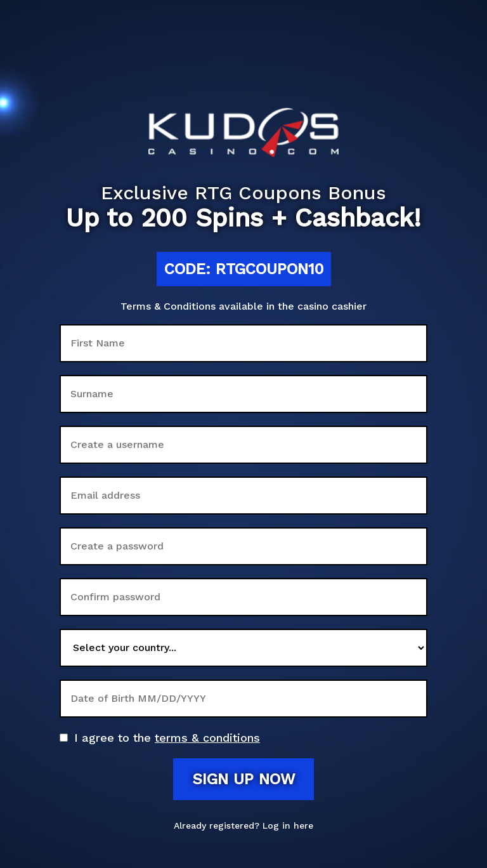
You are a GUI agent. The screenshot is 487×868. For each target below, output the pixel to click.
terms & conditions (207, 738)
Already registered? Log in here (243, 825)
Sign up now (243, 779)
